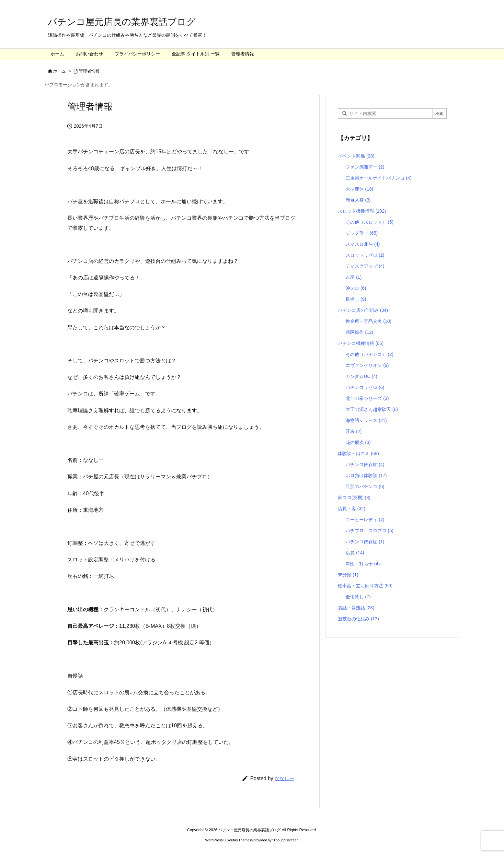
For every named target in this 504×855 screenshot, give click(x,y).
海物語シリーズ (366, 420)
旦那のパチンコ (365, 486)
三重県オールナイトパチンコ (378, 178)
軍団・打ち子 (363, 564)
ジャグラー (362, 233)
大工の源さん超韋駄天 (372, 409)
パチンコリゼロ (365, 387)
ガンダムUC (361, 376)
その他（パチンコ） (369, 354)
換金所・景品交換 (368, 321)
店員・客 (352, 509)
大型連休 (359, 189)
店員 (355, 553)
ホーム (59, 71)
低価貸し (358, 597)
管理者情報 (89, 71)
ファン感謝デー (365, 167)
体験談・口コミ (358, 453)
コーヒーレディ (365, 520)
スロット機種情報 (362, 211)
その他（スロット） (369, 222)
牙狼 (354, 431)
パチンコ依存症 (365, 464)
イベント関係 (356, 156)
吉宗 (354, 277)
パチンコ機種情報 (361, 343)
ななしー (284, 778)
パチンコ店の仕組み (363, 310)
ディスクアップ (365, 266)
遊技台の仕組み (358, 619)
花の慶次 (358, 442)
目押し (356, 299)
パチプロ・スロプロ (369, 531)
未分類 (348, 575)
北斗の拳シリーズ (367, 398)
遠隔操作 (359, 332)
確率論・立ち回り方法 (365, 586)
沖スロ (356, 288)
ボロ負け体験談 (366, 475)
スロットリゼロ (365, 255)
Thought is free (285, 840)
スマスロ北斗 (363, 244)
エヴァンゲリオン (367, 365)
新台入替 (358, 200)
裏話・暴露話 (356, 608)
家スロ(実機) (354, 498)
